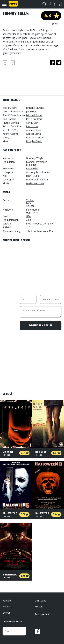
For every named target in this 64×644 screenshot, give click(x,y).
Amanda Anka (34, 130)
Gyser (29, 203)
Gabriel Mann (33, 134)
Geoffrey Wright (35, 158)
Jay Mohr (31, 111)
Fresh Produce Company (40, 224)
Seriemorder (33, 210)
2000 (29, 220)
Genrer (6, 613)
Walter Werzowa (35, 183)
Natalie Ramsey (35, 137)
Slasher (30, 206)
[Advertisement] (30, 79)
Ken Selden (32, 168)
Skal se (55, 4)
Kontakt (39, 607)
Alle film (7, 607)
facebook (52, 63)
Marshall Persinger (36, 162)
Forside (7, 601)
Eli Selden (31, 165)
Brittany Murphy (35, 108)
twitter (59, 63)
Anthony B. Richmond (38, 172)
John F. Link (32, 176)
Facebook (37, 631)
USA (28, 216)
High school (33, 212)
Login (49, 4)
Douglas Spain (34, 141)
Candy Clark (33, 123)
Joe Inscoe (32, 126)
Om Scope (40, 601)
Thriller (30, 200)
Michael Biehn (34, 115)
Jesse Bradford (34, 119)
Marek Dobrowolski (37, 179)
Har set (60, 4)
